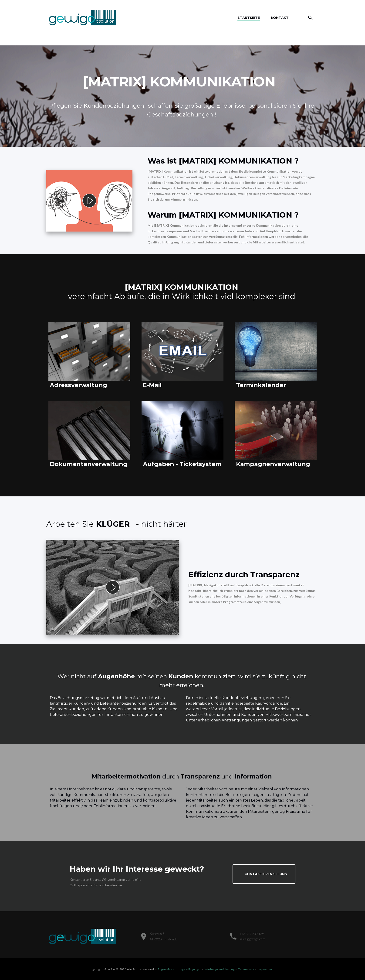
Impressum (265, 969)
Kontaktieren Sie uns (266, 874)
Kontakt (280, 18)
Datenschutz (246, 969)
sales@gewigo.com (252, 939)
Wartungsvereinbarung (220, 969)
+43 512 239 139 (252, 934)
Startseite (249, 18)
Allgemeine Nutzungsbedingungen (179, 969)
